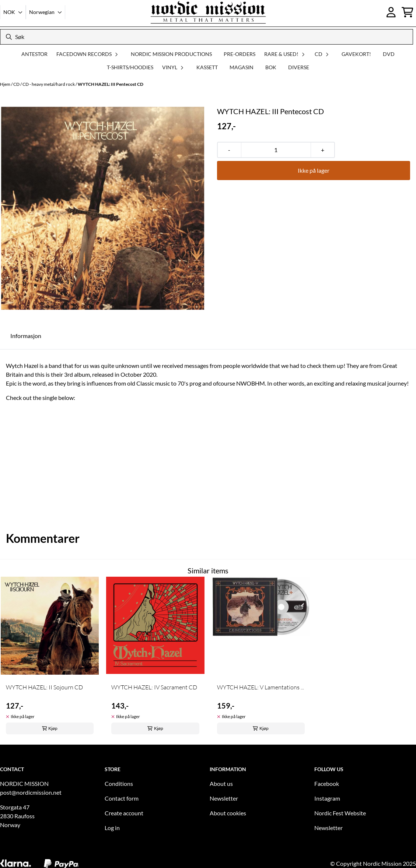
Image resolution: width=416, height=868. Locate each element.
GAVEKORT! (356, 54)
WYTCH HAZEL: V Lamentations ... (261, 687)
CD (17, 84)
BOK (271, 67)
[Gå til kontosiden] (391, 12)
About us (221, 783)
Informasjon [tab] (26, 336)
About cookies (228, 813)
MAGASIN (242, 67)
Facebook (327, 783)
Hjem (6, 84)
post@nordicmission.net (31, 792)
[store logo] (208, 12)
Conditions (119, 783)
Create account (124, 813)
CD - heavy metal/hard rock (49, 84)
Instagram (327, 798)
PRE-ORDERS (240, 54)
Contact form (122, 798)
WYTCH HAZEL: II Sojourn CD (44, 687)
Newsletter (224, 798)
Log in (112, 828)
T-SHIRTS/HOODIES (130, 67)
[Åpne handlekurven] (408, 12)
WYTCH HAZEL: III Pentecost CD (111, 84)
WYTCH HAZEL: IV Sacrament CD (154, 687)
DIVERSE (299, 67)
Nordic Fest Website (340, 813)
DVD (389, 54)
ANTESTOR (34, 54)
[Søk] (207, 37)
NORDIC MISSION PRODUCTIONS (171, 54)
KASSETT (207, 67)
